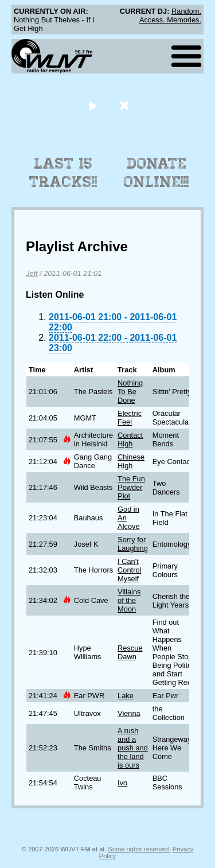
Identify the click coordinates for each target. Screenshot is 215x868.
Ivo (122, 783)
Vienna (129, 713)
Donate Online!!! (157, 173)
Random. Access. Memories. (170, 15)
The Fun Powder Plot (131, 487)
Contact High (130, 439)
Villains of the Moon (129, 600)
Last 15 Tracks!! (63, 173)
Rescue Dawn (130, 652)
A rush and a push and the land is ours (133, 748)
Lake (126, 696)
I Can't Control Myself (129, 570)
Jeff (32, 273)
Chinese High (131, 461)
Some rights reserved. (139, 849)
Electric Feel (130, 418)
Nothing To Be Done (130, 392)
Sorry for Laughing (133, 544)
